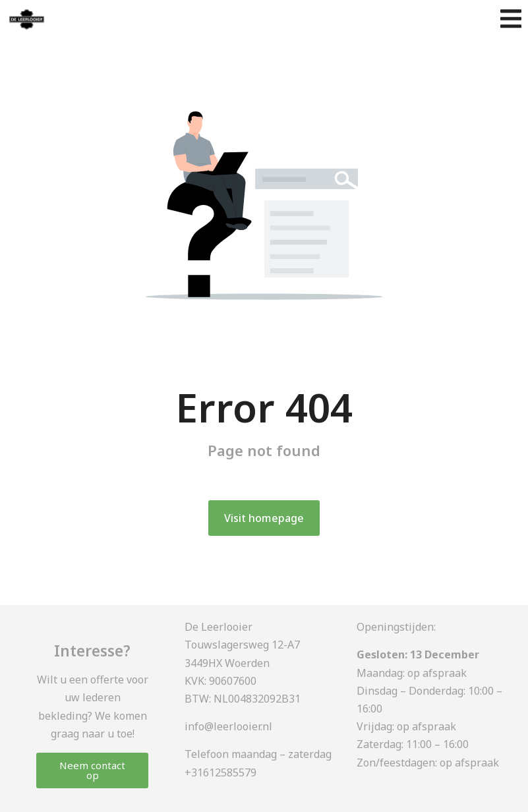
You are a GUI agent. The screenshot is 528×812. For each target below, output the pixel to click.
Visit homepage (264, 518)
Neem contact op (92, 770)
